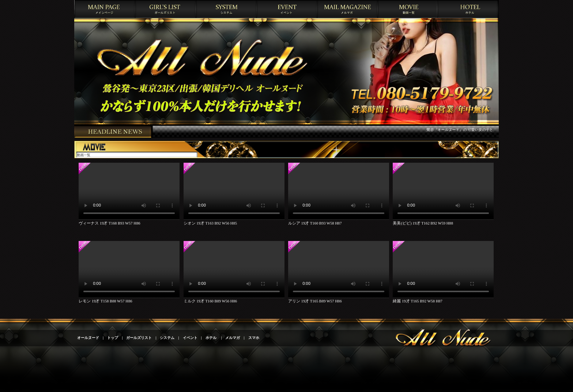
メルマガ (233, 338)
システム (167, 338)
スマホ (254, 338)
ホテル (211, 338)
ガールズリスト (139, 338)
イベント (190, 338)
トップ (113, 338)
